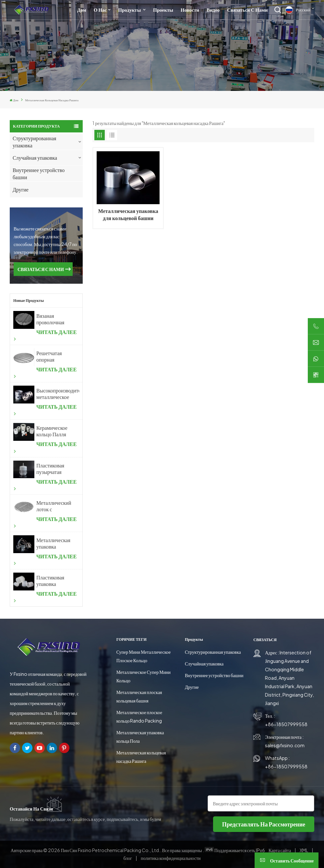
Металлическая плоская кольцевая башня (139, 696)
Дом (82, 10)
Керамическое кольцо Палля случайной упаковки (52, 431)
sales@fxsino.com (285, 745)
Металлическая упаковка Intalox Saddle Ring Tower (54, 543)
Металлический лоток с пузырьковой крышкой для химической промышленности (56, 506)
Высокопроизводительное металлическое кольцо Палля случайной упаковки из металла (58, 394)
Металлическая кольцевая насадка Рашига (141, 757)
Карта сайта (280, 850)
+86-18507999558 (286, 724)
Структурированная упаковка (34, 142)
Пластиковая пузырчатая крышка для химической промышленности (56, 469)
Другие (21, 189)
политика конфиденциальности (171, 858)
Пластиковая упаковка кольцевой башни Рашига (52, 581)
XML (304, 850)
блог (128, 858)
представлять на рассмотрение (264, 824)
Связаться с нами (247, 10)
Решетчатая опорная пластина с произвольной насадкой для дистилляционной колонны (56, 356)
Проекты (163, 10)
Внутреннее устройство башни (39, 174)
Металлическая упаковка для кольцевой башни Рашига (128, 215)
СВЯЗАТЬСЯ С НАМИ (41, 269)
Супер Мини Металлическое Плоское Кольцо (144, 656)
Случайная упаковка (35, 158)
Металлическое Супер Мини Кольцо (144, 676)
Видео (213, 10)
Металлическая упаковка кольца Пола (140, 737)
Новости (190, 10)
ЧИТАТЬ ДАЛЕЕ (45, 335)
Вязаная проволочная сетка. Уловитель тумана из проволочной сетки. (51, 319)
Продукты (130, 10)
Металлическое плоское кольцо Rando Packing (139, 716)
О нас (100, 10)
